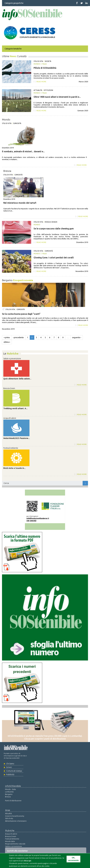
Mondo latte (10, 841)
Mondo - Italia (10, 789)
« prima (7, 337)
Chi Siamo (10, 764)
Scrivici (9, 767)
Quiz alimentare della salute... (17, 379)
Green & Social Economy (15, 816)
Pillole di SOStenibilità (45, 68)
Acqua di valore (10, 418)
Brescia (7, 171)
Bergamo (7, 280)
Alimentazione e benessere (16, 821)
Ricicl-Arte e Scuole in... (15, 468)
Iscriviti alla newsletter (17, 851)
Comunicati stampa (14, 771)
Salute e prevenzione (12, 359)
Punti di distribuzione (13, 801)
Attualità (38, 90)
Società (48, 61)
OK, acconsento (74, 859)
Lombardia (9, 792)
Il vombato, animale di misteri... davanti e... (23, 151)
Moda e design (51, 222)
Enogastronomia (23, 280)
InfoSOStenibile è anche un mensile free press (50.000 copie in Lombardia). (45, 736)
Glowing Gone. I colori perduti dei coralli (54, 258)
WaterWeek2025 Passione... (17, 438)
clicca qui (27, 861)
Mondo (37, 64)
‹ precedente (18, 337)
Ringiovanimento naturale (15, 844)
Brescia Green (9, 388)
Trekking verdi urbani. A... (15, 408)
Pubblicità (10, 775)
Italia (44, 64)
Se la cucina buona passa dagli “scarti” (21, 314)
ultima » (7, 342)
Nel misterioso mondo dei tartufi (20, 203)
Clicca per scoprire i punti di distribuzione (45, 739)
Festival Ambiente (11, 448)
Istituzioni (48, 90)
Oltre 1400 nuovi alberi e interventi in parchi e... (57, 97)
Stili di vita (38, 61)
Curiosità (17, 123)
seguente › (77, 337)
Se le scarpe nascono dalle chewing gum (54, 229)
